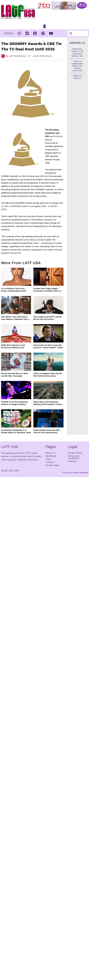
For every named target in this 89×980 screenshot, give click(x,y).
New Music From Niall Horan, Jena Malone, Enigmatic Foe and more (16, 318)
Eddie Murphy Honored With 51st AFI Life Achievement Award (47, 431)
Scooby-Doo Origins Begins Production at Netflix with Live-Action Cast (48, 290)
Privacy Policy (75, 453)
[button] (44, 26)
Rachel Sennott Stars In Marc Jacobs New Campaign (15, 375)
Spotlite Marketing (80, 473)
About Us (51, 453)
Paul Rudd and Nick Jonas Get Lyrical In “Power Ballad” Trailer (48, 346)
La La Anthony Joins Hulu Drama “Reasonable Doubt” (14, 290)
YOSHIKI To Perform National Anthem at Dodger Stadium (14, 403)
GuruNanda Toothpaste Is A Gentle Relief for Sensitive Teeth (16, 431)
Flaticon (72, 461)
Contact (50, 462)
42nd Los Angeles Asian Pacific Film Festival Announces (48, 375)
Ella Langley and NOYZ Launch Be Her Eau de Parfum (48, 318)
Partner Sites (53, 465)
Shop (48, 459)
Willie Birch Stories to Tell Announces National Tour (13, 346)
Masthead (51, 456)
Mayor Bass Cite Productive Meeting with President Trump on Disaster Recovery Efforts (47, 403)
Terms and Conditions (74, 457)
